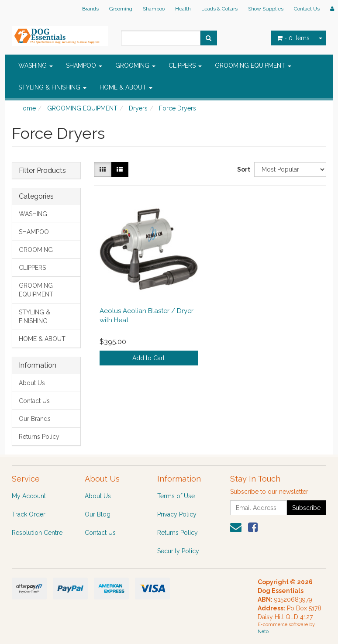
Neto (263, 632)
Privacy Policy (177, 514)
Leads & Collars (219, 9)
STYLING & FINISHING (52, 87)
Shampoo (154, 9)
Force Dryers (178, 108)
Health (183, 9)
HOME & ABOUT (126, 87)
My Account (29, 496)
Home (27, 108)
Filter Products (42, 171)
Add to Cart (148, 358)
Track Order (29, 514)
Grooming (121, 9)
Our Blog (98, 514)
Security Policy (178, 551)
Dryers (138, 108)
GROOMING (135, 65)
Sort (242, 169)
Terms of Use (176, 496)
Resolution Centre (37, 533)
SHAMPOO (84, 65)
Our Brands (35, 419)
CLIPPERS (185, 65)
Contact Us (307, 9)
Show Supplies (266, 9)
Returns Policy (39, 437)
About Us (32, 383)
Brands (90, 9)
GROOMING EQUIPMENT (253, 65)
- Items (293, 38)
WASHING (36, 65)
